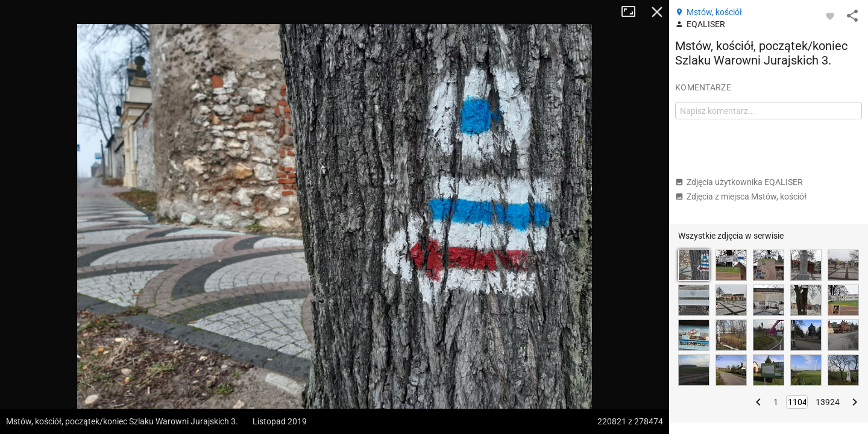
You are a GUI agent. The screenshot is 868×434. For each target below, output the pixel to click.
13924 (828, 402)
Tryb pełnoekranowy (633, 12)
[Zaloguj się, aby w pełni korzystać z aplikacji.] (830, 16)
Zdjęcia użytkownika (739, 182)
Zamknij (657, 12)
